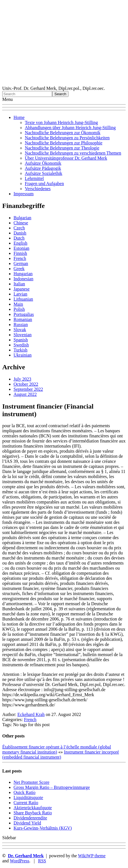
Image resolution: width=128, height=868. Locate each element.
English (20, 243)
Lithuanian (23, 299)
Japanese (22, 289)
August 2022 (25, 394)
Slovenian (23, 335)
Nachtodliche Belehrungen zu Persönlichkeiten (67, 138)
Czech (19, 228)
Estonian (21, 248)
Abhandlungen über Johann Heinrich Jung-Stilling (70, 128)
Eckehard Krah (31, 714)
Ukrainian (23, 355)
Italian (19, 284)
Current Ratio (26, 803)
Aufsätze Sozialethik (44, 173)
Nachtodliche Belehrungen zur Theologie (62, 148)
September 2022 (28, 389)
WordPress (20, 861)
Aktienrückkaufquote (33, 808)
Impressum (24, 194)
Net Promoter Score (31, 782)
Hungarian (23, 274)
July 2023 (22, 379)
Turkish (20, 350)
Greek (19, 269)
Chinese (21, 223)
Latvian (20, 294)
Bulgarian (22, 218)
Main (18, 304)
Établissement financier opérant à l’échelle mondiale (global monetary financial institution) (57, 749)
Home (19, 117)
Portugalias (24, 314)
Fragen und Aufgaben (44, 184)
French (20, 258)
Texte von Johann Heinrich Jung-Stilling (61, 122)
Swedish (21, 345)
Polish (19, 309)
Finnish (20, 253)
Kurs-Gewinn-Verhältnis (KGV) (43, 828)
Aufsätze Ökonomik (43, 163)
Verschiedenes (38, 189)
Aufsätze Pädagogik (43, 168)
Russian (21, 325)
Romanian (23, 319)
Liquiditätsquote (28, 798)
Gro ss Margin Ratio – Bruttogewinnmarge (52, 787)
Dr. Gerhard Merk (26, 856)
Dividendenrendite (30, 818)
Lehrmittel (34, 178)
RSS (42, 861)
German (21, 263)
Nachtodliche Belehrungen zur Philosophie (64, 143)
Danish (20, 233)
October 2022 (26, 384)
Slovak (20, 330)
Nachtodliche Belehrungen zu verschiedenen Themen (73, 153)
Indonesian (23, 279)
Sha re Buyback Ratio (33, 813)
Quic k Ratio (25, 792)
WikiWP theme (92, 856)
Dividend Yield (27, 823)
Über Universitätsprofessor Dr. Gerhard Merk (66, 158)
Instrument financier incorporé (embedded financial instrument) (61, 755)
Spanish (21, 340)
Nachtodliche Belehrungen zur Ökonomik (63, 133)
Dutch (19, 238)
